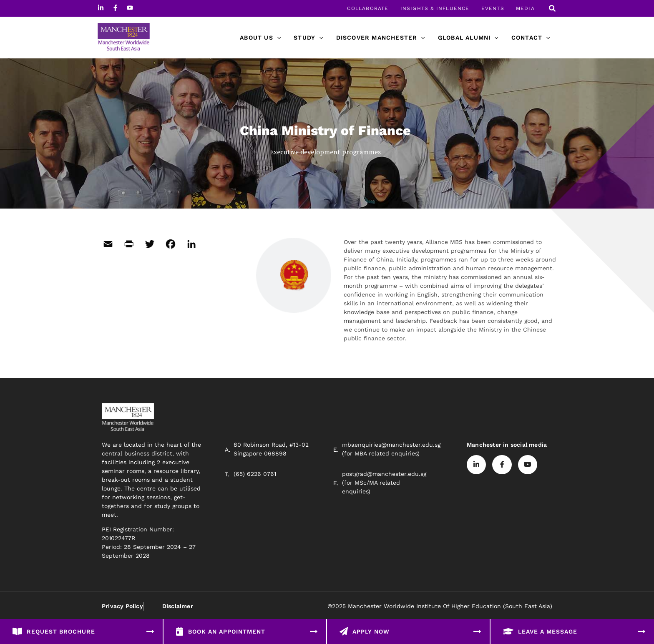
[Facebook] (115, 8)
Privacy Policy (122, 606)
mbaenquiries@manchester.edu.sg (391, 445)
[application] (282, 38)
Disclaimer (177, 606)
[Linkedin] (101, 8)
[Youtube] (130, 8)
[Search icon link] (553, 9)
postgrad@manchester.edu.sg (384, 474)
